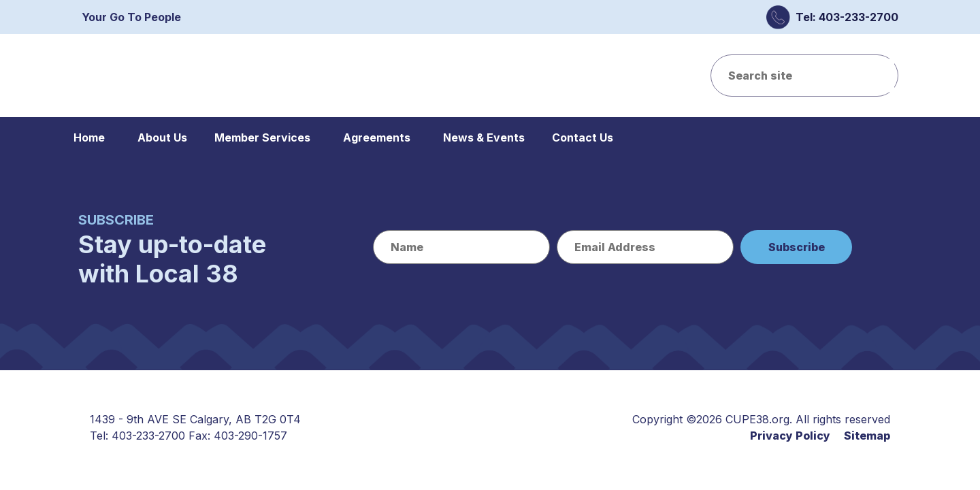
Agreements (377, 137)
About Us (162, 137)
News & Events (484, 137)
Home (89, 137)
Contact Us (583, 137)
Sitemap (867, 436)
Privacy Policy (790, 436)
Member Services (262, 137)
